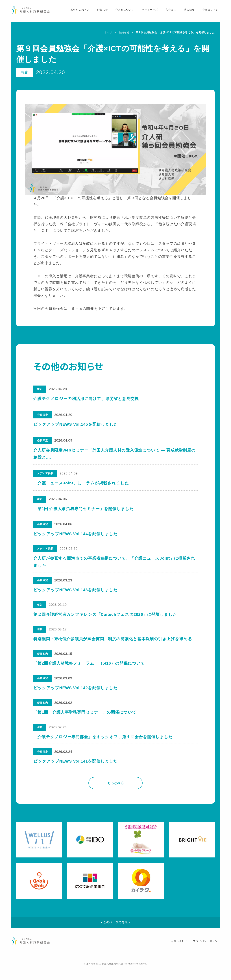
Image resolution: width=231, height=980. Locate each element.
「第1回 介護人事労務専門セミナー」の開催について (85, 722)
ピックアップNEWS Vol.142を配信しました (76, 696)
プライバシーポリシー (207, 954)
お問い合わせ (179, 954)
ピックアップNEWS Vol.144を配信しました (76, 534)
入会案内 (169, 11)
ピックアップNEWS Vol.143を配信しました (76, 593)
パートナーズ (148, 11)
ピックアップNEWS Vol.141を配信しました (76, 773)
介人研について (123, 11)
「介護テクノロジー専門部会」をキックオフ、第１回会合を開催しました (103, 747)
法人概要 (187, 11)
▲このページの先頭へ (115, 935)
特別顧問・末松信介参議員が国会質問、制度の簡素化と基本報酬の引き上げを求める (113, 644)
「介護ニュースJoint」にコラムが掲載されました (81, 483)
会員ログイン (208, 11)
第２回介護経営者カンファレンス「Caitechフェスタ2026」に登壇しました (105, 619)
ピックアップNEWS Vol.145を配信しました (76, 424)
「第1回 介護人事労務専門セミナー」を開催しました (84, 509)
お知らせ (100, 11)
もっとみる (115, 795)
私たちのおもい (78, 11)
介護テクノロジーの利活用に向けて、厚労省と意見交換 (86, 399)
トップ (108, 32)
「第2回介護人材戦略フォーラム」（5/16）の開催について (89, 670)
